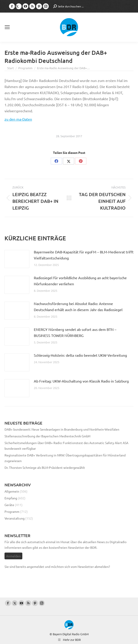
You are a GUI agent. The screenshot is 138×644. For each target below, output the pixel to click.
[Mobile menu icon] (7, 27)
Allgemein (12, 491)
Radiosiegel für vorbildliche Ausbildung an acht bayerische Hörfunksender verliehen (80, 281)
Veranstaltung (15, 518)
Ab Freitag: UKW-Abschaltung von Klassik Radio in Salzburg (81, 381)
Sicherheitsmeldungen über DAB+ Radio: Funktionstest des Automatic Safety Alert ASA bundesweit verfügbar (66, 446)
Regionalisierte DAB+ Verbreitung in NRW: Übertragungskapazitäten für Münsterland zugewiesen (65, 458)
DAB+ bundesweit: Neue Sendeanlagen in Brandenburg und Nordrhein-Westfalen (62, 429)
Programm (12, 511)
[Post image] (17, 259)
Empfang (11, 498)
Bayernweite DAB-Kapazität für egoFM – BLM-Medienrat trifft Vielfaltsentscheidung (84, 255)
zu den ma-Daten (18, 119)
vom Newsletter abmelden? (90, 567)
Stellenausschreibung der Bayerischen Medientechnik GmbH (47, 436)
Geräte (9, 505)
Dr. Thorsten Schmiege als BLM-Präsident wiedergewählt (45, 467)
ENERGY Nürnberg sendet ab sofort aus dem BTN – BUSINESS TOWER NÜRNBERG (75, 332)
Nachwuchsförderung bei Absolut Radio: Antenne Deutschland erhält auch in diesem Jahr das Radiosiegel (78, 307)
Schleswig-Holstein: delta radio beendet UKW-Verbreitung (80, 355)
